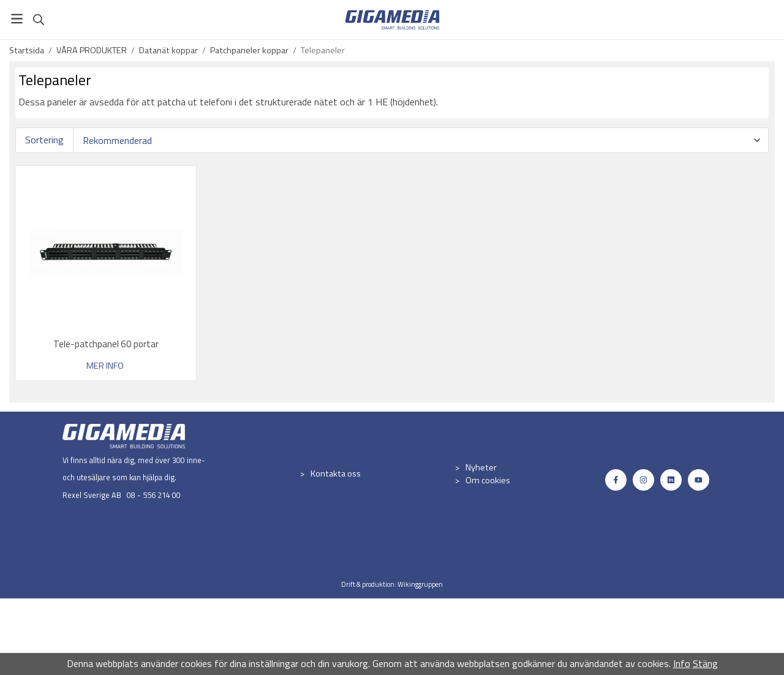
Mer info (105, 366)
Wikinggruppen (420, 584)
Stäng (705, 663)
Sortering (44, 140)
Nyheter (481, 467)
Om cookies (488, 480)
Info (682, 663)
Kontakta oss (336, 473)
